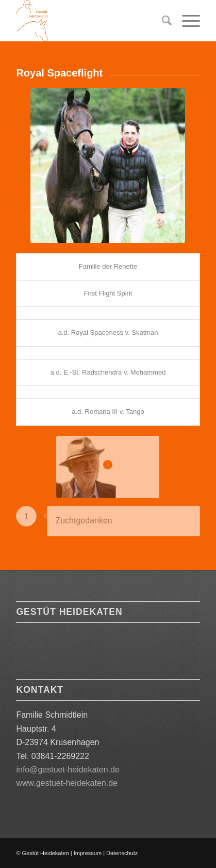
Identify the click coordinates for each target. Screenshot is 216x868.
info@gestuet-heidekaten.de (68, 770)
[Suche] (162, 21)
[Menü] (186, 21)
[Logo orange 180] (89, 21)
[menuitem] (162, 21)
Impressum (88, 853)
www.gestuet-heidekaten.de (67, 783)
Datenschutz (122, 853)
